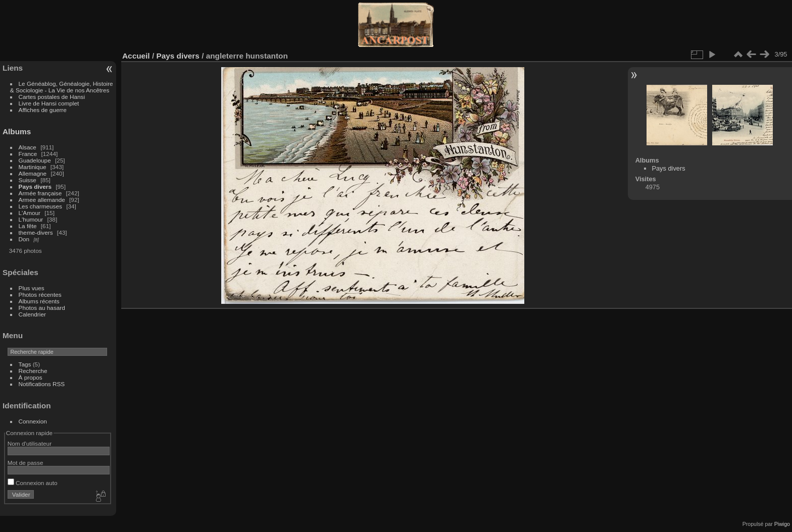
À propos (31, 377)
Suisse (28, 180)
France (28, 154)
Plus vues (32, 288)
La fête (28, 226)
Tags (25, 364)
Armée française (40, 193)
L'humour (31, 219)
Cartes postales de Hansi (52, 97)
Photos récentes (40, 295)
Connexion (33, 421)
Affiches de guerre (43, 110)
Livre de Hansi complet (49, 103)
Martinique (33, 167)
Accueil (136, 56)
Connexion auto (33, 483)
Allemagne (33, 173)
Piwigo (782, 524)
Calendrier (32, 314)
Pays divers (35, 187)
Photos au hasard (42, 308)
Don (24, 239)
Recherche (33, 371)
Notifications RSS (42, 384)
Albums (17, 131)
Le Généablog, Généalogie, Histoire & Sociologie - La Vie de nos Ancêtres (62, 87)
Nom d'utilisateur (30, 443)
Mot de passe (26, 463)
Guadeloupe (35, 160)
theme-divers (36, 232)
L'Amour (30, 213)
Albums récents (39, 301)
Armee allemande (42, 200)
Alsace (28, 147)
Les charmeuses (40, 206)
